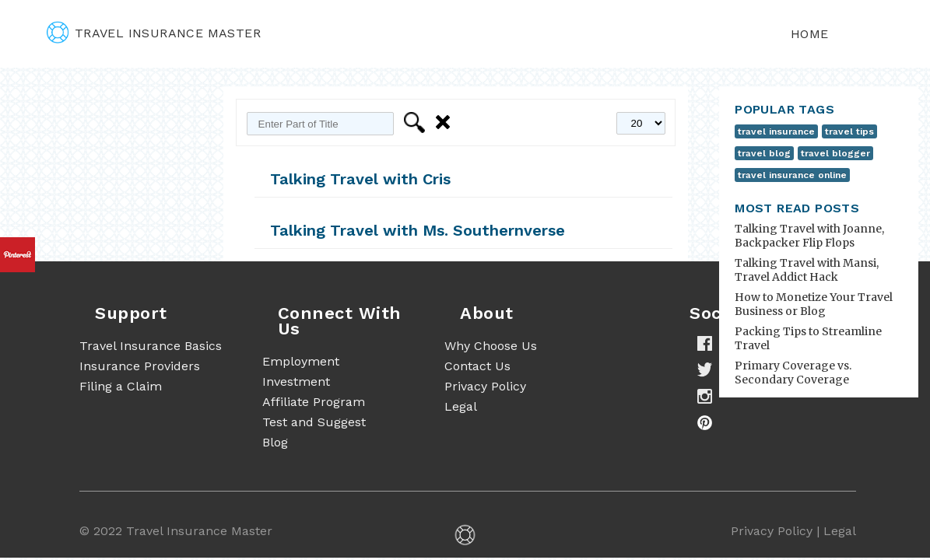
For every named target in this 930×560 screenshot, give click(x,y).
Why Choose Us (491, 346)
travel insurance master (154, 33)
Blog (275, 442)
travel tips (849, 131)
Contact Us (477, 366)
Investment (296, 381)
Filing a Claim (121, 386)
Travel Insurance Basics (151, 346)
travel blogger (835, 153)
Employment (301, 361)
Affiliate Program (314, 402)
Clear (446, 122)
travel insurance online (792, 175)
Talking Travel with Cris (360, 179)
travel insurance (776, 131)
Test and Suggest (314, 422)
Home (810, 34)
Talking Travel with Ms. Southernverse (418, 230)
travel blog (764, 153)
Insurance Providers (140, 366)
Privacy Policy (485, 386)
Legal (461, 406)
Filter (417, 122)
